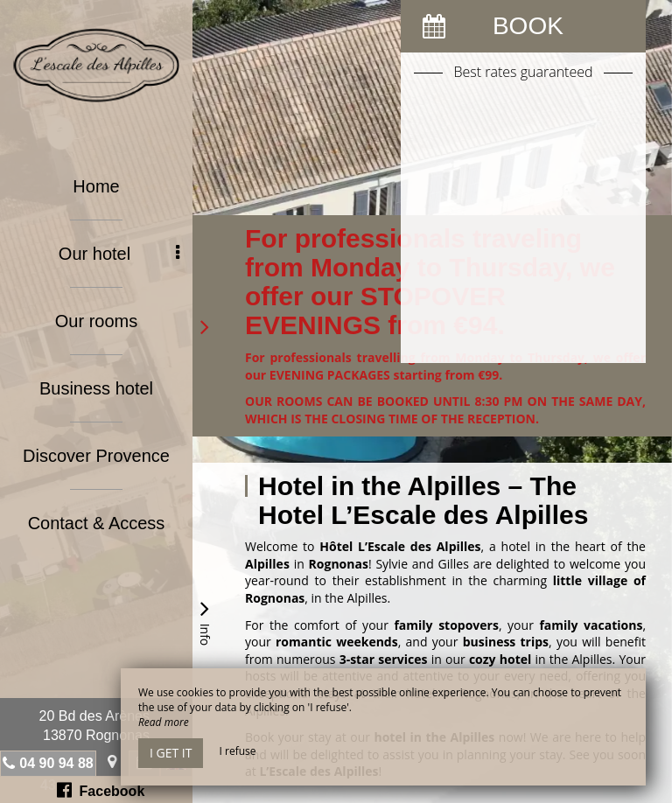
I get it (171, 753)
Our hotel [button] (119, 254)
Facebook (101, 790)
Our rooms (96, 321)
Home (96, 186)
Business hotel (96, 388)
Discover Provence (96, 456)
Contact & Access (97, 523)
